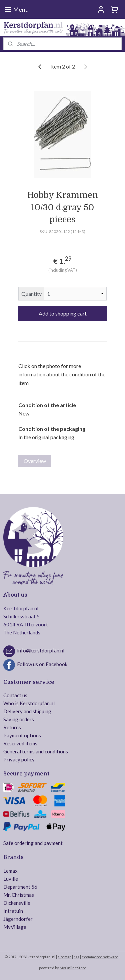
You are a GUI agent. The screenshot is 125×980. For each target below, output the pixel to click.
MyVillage (15, 927)
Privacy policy (19, 759)
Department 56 (20, 887)
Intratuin (13, 911)
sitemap (64, 957)
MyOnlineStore (73, 968)
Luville (11, 879)
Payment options (22, 735)
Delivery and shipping (27, 711)
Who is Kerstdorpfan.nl (29, 703)
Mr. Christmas (19, 895)
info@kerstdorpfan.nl (41, 650)
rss (76, 957)
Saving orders (19, 719)
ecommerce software (100, 957)
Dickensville (17, 903)
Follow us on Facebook (42, 664)
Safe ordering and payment (33, 843)
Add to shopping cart (63, 314)
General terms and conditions (36, 751)
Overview (35, 461)
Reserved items (20, 743)
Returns (12, 727)
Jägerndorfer (18, 919)
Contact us (15, 695)
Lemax (10, 871)
